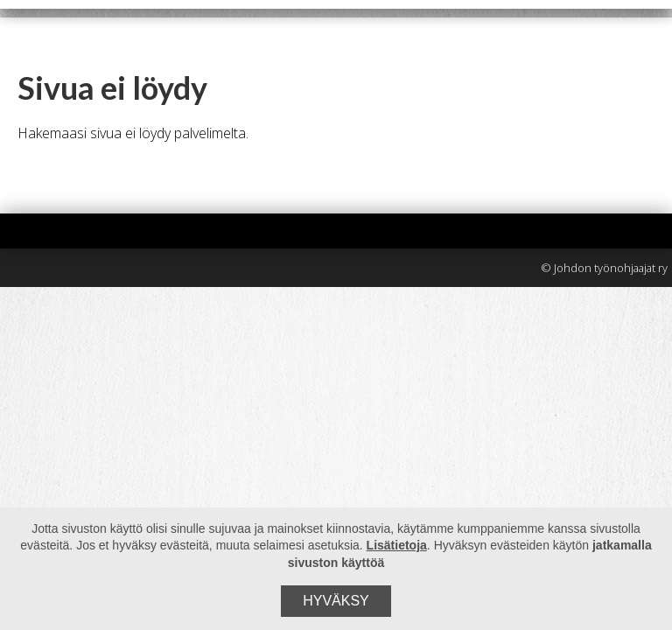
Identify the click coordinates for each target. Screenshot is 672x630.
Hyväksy (336, 601)
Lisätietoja (397, 545)
